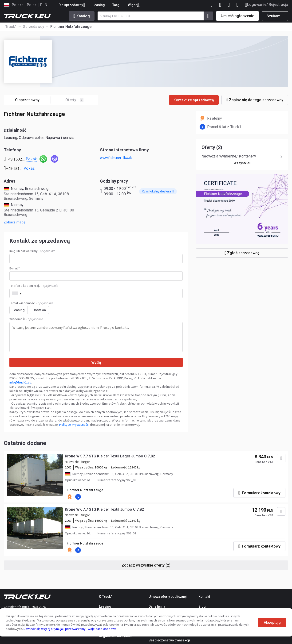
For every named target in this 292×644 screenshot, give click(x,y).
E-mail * (15, 268)
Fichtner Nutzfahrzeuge (85, 490)
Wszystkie (242, 163)
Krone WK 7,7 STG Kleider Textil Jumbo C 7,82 (104, 509)
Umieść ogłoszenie (237, 16)
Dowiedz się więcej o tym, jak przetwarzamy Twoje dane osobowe (70, 629)
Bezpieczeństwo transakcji (169, 640)
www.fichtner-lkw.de (116, 157)
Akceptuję (272, 623)
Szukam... (275, 16)
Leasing (99, 5)
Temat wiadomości (31, 303)
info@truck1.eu (20, 382)
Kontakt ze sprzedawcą (194, 100)
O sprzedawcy (33, 100)
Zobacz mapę (15, 222)
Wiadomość (26, 319)
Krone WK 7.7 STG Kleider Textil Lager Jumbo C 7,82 (110, 456)
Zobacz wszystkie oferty (146, 565)
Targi (116, 5)
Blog (202, 606)
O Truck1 (106, 597)
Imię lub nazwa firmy (32, 251)
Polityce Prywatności (74, 425)
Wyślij (96, 362)
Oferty (74, 100)
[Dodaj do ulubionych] (281, 458)
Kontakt (204, 597)
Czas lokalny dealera (158, 191)
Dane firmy (157, 606)
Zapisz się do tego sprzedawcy (255, 100)
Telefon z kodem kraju (34, 286)
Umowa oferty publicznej (168, 597)
